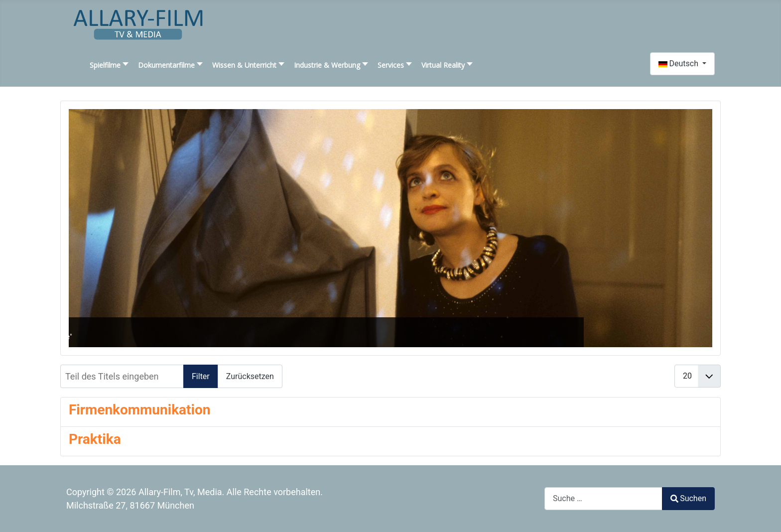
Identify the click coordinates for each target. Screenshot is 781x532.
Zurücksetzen (250, 376)
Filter (201, 376)
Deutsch (679, 64)
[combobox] (603, 498)
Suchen (688, 498)
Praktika (95, 439)
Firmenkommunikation (139, 410)
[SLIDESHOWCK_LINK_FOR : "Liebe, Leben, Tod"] (390, 228)
